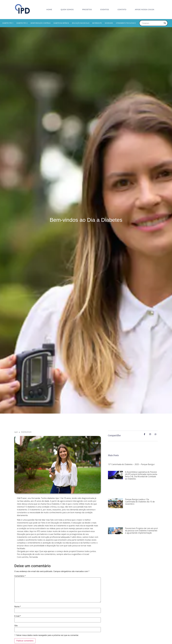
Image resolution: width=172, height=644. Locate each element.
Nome (18, 607)
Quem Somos (67, 10)
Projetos (87, 10)
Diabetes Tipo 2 (22, 23)
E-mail (18, 616)
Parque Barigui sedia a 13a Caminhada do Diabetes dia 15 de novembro (140, 502)
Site (16, 626)
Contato (122, 10)
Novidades (109, 23)
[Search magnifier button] (165, 23)
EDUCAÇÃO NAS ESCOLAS (81, 23)
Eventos (105, 10)
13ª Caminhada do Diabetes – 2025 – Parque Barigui (131, 464)
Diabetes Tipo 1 (8, 23)
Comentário (20, 576)
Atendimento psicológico (126, 23)
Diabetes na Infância (61, 23)
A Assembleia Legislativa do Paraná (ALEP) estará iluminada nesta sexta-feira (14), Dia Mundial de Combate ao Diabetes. (141, 475)
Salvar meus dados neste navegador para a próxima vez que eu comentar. (48, 635)
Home (49, 10)
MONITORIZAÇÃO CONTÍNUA (41, 23)
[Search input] (152, 23)
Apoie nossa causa (145, 10)
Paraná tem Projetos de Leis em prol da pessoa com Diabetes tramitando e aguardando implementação (141, 531)
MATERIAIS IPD (97, 23)
